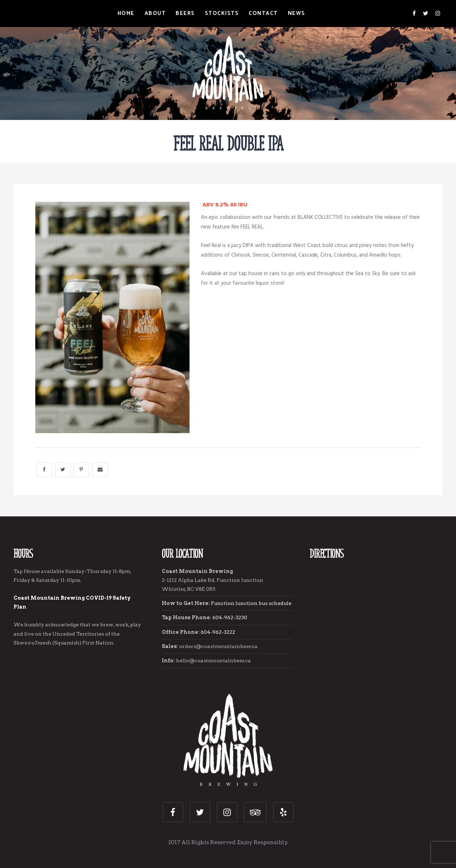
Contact (263, 13)
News (297, 13)
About (155, 13)
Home (126, 13)
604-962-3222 (218, 632)
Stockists (222, 13)
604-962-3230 (230, 617)
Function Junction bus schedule (251, 603)
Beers (185, 13)
